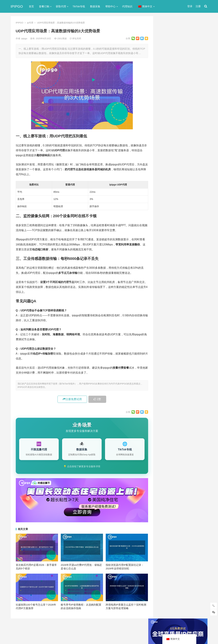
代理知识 (127, 6)
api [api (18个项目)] (163, 317)
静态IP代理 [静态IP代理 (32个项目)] (168, 368)
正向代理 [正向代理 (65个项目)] (167, 357)
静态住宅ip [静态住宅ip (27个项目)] (184, 368)
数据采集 (95, 6)
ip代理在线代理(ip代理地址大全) (182, 99)
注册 (198, 6)
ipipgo (25, 38)
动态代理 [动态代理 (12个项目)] (197, 346)
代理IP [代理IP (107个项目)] (195, 329)
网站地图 (69, 627)
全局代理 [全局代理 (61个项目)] (167, 346)
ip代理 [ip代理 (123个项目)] (195, 317)
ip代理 (30, 23)
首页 (31, 6)
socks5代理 (167, 156)
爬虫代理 (165, 205)
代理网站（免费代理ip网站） (177, 93)
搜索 (199, 55)
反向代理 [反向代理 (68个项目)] (167, 351)
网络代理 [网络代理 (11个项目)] (167, 362)
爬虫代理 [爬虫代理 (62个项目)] (181, 357)
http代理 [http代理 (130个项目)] (183, 317)
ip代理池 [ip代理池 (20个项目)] (166, 323)
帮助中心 (110, 6)
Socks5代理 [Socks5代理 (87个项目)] (180, 329)
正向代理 (165, 198)
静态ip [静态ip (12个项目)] (194, 362)
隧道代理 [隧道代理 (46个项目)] (181, 362)
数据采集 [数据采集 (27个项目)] (197, 351)
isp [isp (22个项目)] (189, 323)
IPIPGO (17, 6)
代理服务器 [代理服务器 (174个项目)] (184, 334)
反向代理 (165, 186)
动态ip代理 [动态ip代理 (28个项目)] (182, 346)
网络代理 (165, 211)
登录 (190, 6)
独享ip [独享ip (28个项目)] (194, 357)
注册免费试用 (72, 399)
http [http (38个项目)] (172, 317)
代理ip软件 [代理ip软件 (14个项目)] (168, 334)
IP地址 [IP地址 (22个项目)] (179, 323)
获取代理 (61, 6)
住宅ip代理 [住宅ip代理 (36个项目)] (168, 340)
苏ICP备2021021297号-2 (51, 627)
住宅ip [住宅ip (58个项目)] (198, 334)
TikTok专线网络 (169, 162)
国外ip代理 (166, 192)
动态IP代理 (166, 180)
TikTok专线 (79, 6)
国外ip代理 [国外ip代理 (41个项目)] (182, 351)
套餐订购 (44, 6)
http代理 (196, 634)
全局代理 (165, 174)
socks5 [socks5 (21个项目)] (166, 329)
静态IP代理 (166, 217)
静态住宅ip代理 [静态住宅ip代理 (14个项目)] (170, 374)
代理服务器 (166, 168)
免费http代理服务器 (175, 113)
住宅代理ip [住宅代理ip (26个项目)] (184, 340)
